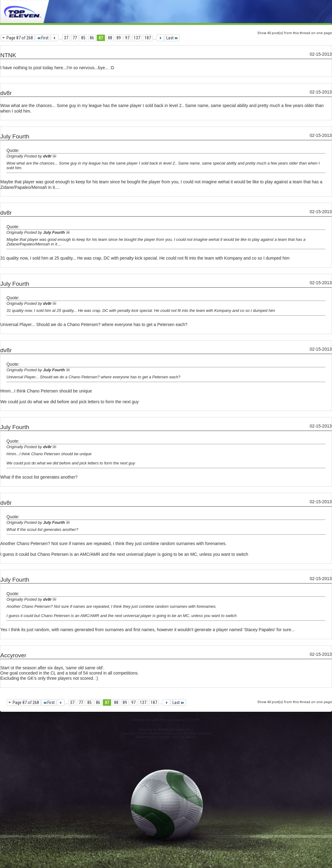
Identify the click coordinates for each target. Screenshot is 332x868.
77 (75, 38)
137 (137, 38)
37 (66, 38)
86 (92, 38)
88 (110, 38)
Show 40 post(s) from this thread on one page (295, 33)
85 (83, 38)
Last (172, 38)
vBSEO (191, 737)
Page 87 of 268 (20, 38)
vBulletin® (165, 730)
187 (148, 38)
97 (127, 38)
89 (119, 38)
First (43, 38)
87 (101, 38)
